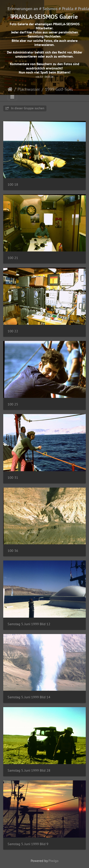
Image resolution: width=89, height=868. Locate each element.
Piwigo (53, 861)
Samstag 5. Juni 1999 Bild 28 (29, 770)
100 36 (13, 551)
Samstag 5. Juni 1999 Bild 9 (28, 844)
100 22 (13, 331)
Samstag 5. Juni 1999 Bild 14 (29, 697)
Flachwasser (29, 89)
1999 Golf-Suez (59, 89)
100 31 (13, 478)
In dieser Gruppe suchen (25, 108)
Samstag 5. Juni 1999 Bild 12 (29, 624)
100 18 (13, 184)
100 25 (13, 404)
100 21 (13, 258)
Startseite (10, 89)
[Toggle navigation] (12, 16)
